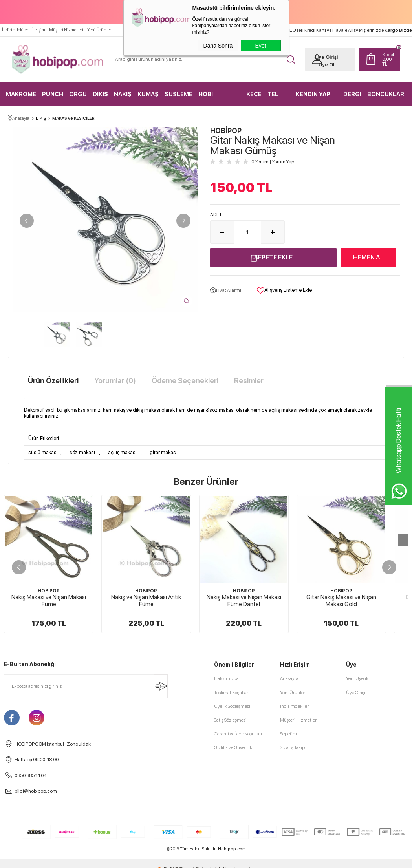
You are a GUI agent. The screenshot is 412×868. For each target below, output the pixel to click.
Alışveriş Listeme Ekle (284, 291)
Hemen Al (368, 257)
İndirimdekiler (15, 30)
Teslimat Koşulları (232, 835)
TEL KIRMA (277, 98)
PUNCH (53, 94)
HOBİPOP (49, 591)
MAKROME (21, 94)
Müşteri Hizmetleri (66, 30)
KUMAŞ (148, 94)
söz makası (82, 452)
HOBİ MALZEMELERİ (219, 98)
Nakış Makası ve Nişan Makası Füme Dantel (244, 601)
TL (389, 59)
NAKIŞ (123, 94)
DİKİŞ (100, 94)
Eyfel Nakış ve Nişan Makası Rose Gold (49, 743)
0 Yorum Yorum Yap (273, 162)
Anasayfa (289, 821)
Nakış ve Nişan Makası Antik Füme (146, 601)
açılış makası (122, 452)
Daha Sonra (218, 46)
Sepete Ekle (273, 257)
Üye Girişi (326, 57)
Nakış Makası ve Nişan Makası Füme (49, 601)
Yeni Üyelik (357, 821)
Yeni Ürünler (99, 30)
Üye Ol (326, 65)
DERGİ (352, 94)
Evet (260, 46)
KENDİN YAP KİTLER (313, 98)
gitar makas (163, 452)
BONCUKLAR (386, 94)
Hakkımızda (226, 821)
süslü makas (42, 452)
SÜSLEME (179, 94)
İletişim (39, 30)
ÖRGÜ (78, 94)
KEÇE (254, 94)
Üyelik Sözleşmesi (232, 848)
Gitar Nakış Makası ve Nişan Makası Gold (341, 601)
